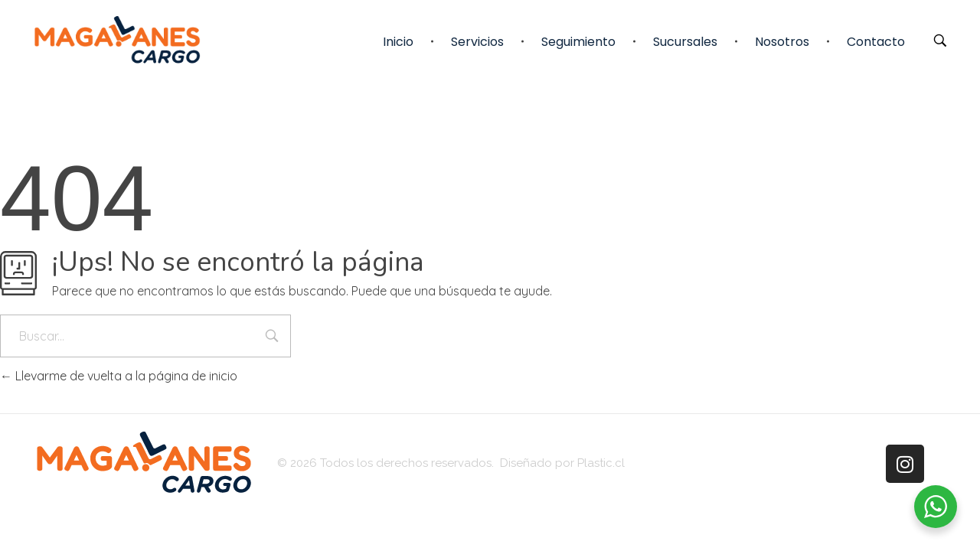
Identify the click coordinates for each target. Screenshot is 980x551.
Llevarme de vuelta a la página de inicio (119, 376)
